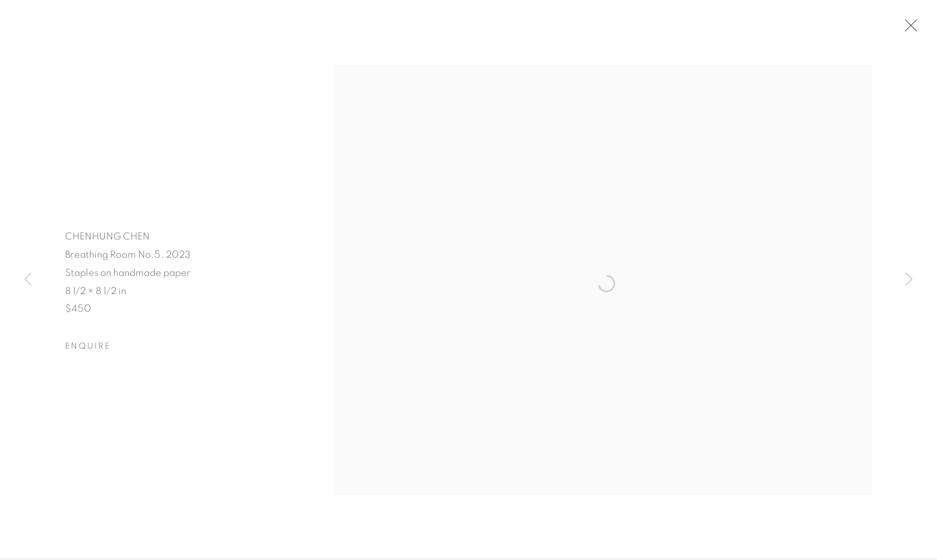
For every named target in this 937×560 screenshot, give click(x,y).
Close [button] (908, 29)
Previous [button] (28, 280)
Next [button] (909, 280)
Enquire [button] (88, 348)
